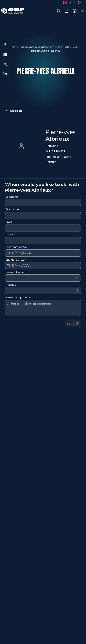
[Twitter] (5, 64)
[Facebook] (5, 45)
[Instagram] (5, 55)
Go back (14, 111)
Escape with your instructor (36, 47)
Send (73, 324)
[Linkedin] (5, 74)
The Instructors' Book (67, 47)
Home (14, 47)
